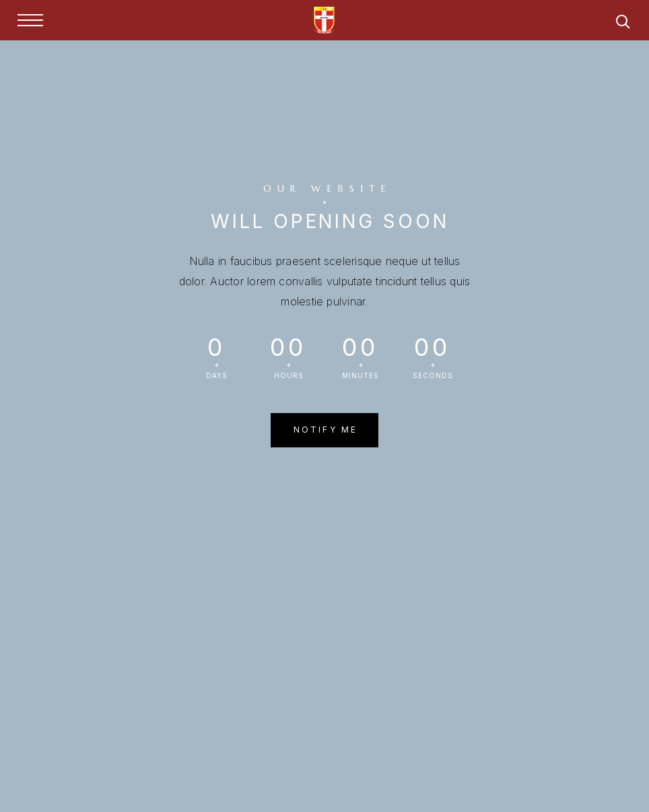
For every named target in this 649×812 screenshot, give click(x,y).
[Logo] (324, 20)
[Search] (623, 24)
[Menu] (30, 20)
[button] (325, 430)
